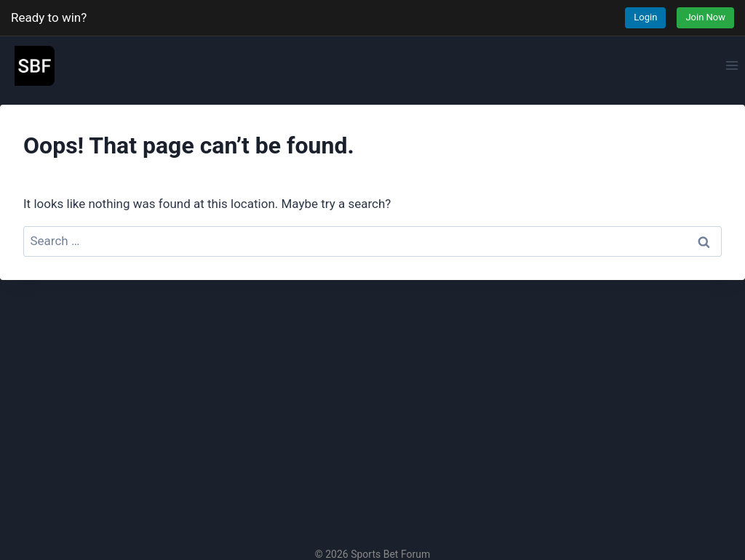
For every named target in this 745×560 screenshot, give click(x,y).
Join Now (705, 17)
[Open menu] (732, 65)
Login (645, 17)
